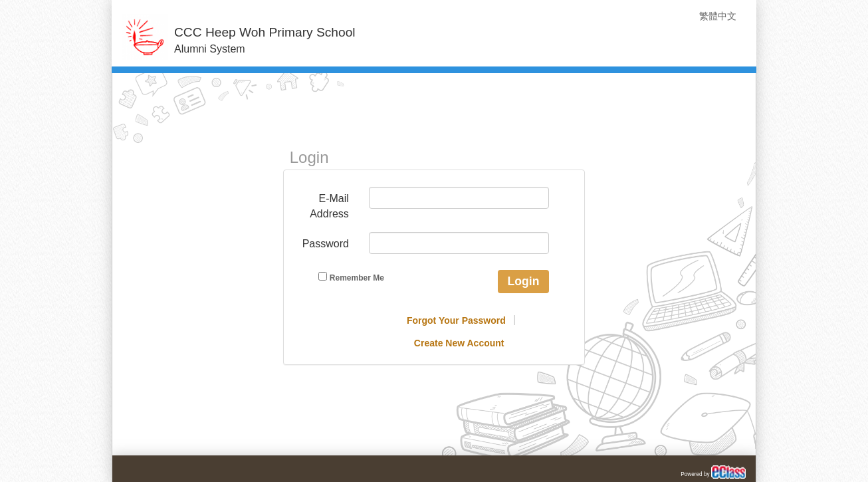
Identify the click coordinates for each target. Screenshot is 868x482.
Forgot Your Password (456, 320)
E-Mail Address (329, 206)
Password (326, 244)
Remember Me (351, 277)
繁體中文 (718, 16)
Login (524, 281)
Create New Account (459, 343)
